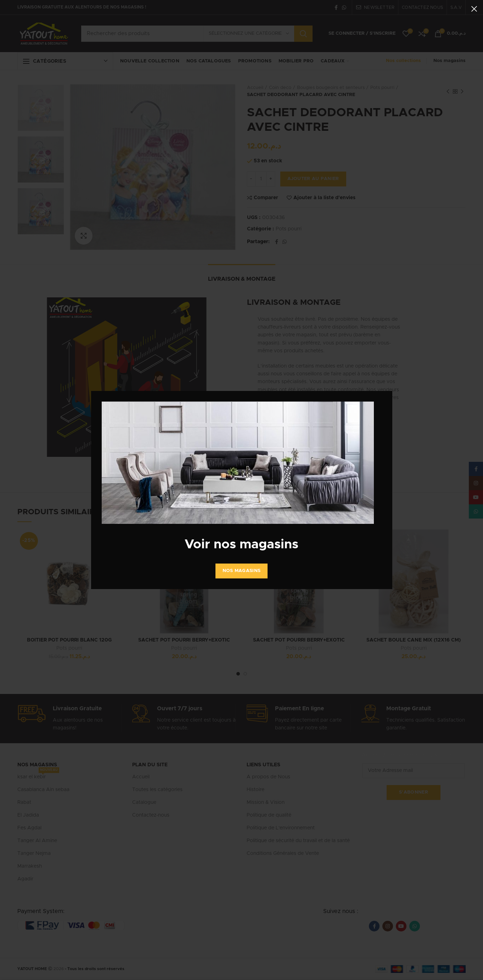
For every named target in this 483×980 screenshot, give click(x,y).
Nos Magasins (242, 571)
